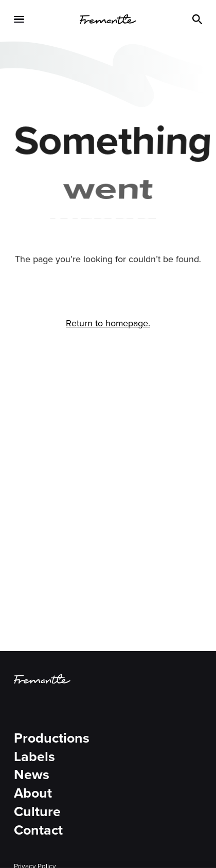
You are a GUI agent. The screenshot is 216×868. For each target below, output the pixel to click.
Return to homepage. (108, 323)
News (32, 775)
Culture (37, 812)
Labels (34, 757)
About (33, 793)
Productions (52, 738)
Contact (38, 830)
